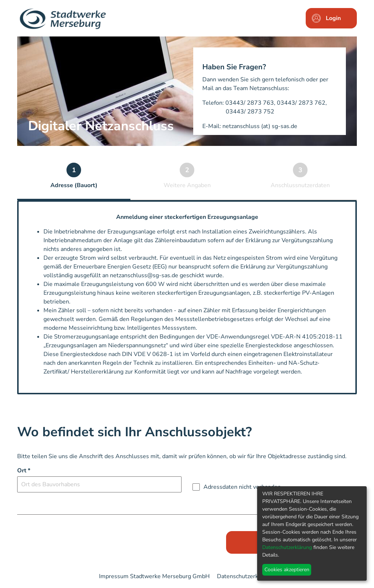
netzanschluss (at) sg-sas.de (260, 126)
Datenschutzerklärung (246, 576)
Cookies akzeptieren (287, 570)
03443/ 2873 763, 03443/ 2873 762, (276, 103)
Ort (24, 471)
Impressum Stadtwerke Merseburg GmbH (154, 576)
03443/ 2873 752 (250, 112)
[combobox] (99, 484)
